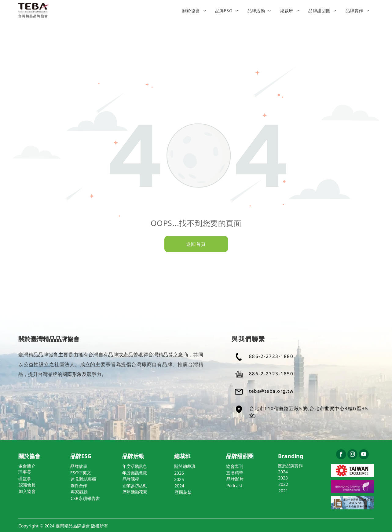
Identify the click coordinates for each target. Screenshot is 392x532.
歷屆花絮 (183, 492)
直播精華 (235, 473)
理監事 (25, 478)
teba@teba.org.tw (271, 391)
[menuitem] (194, 11)
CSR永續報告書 (85, 498)
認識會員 (27, 485)
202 (178, 473)
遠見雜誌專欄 (83, 479)
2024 (283, 472)
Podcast (234, 485)
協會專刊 (235, 466)
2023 (283, 478)
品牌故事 (79, 466)
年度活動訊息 (134, 466)
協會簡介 (27, 466)
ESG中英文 (81, 473)
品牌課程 (131, 479)
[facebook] (341, 455)
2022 (283, 484)
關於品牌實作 (290, 466)
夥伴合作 (79, 485)
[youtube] (364, 455)
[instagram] (352, 455)
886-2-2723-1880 (271, 356)
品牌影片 (235, 479)
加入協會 (27, 491)
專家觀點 (79, 492)
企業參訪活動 (135, 485)
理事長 (25, 472)
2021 (283, 491)
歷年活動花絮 (135, 492)
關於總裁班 (185, 466)
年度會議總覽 (134, 473)
